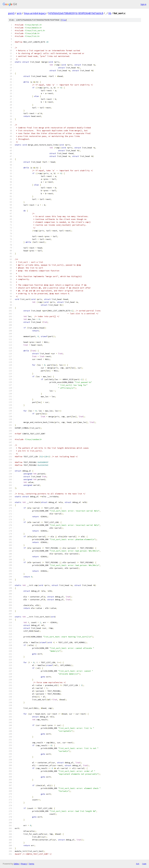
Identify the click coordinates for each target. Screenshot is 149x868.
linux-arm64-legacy (35, 13)
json (144, 864)
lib (110, 13)
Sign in (143, 4)
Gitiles (16, 864)
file (64, 20)
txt (138, 864)
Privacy (24, 864)
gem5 (11, 13)
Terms (31, 864)
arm (19, 13)
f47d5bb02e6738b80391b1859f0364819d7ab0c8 (76, 13)
